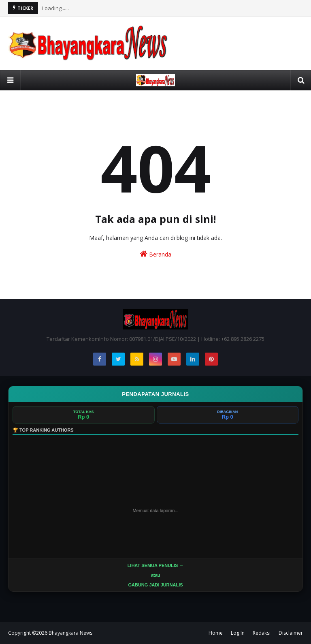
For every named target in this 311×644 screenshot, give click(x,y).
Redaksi (262, 633)
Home (216, 633)
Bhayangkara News (70, 633)
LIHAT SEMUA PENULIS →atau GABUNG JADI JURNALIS (156, 575)
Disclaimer (291, 633)
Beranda (155, 254)
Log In (238, 633)
